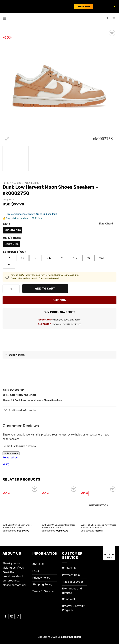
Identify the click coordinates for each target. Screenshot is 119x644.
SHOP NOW (84, 7)
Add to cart (45, 289)
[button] (5, 18)
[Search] (107, 18)
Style (7, 224)
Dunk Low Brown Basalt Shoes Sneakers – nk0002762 (17, 526)
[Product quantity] (11, 289)
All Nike (17, 183)
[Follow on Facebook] (6, 616)
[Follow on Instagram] (12, 616)
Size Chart (106, 224)
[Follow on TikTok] (18, 616)
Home (6, 183)
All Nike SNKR (32, 183)
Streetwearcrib (71, 637)
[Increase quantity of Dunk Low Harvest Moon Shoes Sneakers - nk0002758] (17, 289)
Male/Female (12, 238)
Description (14, 354)
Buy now (59, 300)
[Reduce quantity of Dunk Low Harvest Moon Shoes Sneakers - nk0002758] (5, 289)
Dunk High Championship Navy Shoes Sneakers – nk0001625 (98, 526)
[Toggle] (6, 354)
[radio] (13, 230)
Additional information (20, 410)
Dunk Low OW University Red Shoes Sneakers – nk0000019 (58, 526)
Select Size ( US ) (14, 252)
